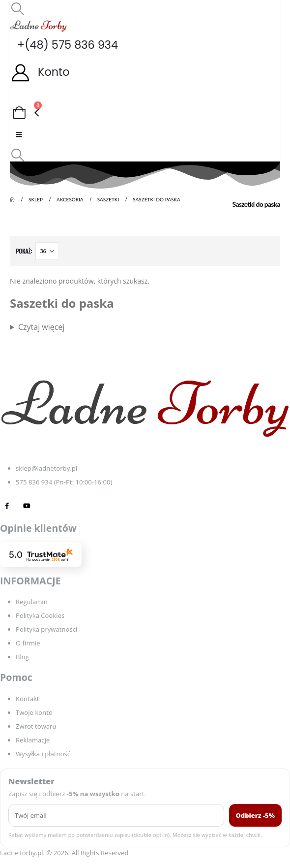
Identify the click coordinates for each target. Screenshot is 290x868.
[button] (17, 8)
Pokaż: (24, 251)
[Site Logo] (38, 26)
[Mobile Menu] (19, 134)
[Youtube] (27, 505)
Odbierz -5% (256, 815)
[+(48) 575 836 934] (145, 45)
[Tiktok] (46, 505)
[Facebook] (7, 505)
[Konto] (145, 72)
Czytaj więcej (42, 327)
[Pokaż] (47, 251)
